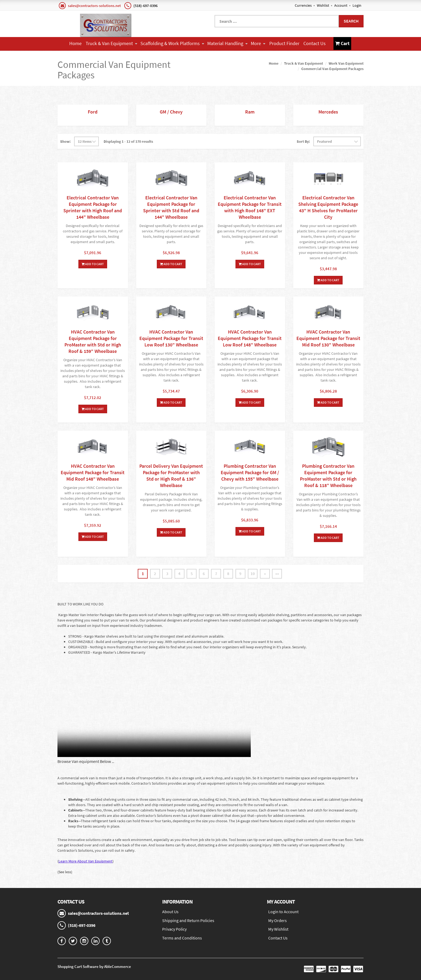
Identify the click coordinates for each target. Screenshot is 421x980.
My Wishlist (278, 929)
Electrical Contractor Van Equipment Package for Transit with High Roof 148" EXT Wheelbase (250, 207)
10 (255, 573)
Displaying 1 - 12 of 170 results (128, 141)
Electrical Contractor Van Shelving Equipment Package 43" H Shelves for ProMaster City (328, 207)
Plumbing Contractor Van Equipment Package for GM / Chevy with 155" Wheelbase (250, 472)
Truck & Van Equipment (111, 43)
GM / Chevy (171, 111)
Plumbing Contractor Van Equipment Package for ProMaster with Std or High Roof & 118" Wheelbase (328, 475)
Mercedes (328, 111)
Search (351, 21)
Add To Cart (93, 263)
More (258, 43)
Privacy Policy (174, 929)
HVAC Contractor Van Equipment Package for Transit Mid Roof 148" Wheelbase (93, 472)
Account (341, 5)
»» (281, 573)
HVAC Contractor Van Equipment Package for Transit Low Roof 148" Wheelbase (250, 338)
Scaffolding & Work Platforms (172, 43)
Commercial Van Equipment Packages (332, 68)
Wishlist (323, 5)
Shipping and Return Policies (188, 920)
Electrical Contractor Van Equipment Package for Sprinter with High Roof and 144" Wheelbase (93, 207)
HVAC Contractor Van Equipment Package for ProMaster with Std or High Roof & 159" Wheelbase (93, 341)
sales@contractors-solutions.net (94, 6)
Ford (93, 111)
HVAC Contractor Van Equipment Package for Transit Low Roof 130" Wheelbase (171, 338)
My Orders (277, 920)
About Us (170, 912)
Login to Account (283, 912)
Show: (65, 141)
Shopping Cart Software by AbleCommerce (94, 966)
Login (357, 5)
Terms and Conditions (182, 938)
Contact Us (315, 43)
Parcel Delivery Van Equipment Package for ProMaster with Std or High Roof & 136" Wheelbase (171, 475)
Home (75, 43)
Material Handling (227, 43)
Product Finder (284, 43)
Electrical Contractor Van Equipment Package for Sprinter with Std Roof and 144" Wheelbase (171, 207)
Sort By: (303, 141)
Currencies (303, 5)
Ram (250, 111)
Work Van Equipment (346, 63)
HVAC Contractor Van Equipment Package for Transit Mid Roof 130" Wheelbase (328, 338)
